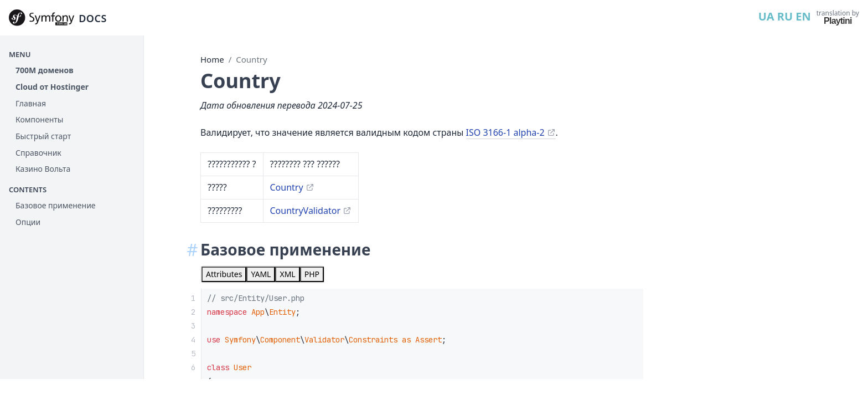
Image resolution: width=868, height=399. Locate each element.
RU (785, 16)
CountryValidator (306, 211)
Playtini (838, 21)
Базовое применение (56, 205)
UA (766, 16)
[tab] (224, 274)
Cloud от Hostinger (52, 87)
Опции (28, 222)
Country (251, 59)
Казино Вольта (43, 169)
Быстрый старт (43, 136)
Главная (31, 103)
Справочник (38, 153)
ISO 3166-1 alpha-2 (505, 132)
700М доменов (45, 70)
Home (212, 59)
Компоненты (39, 119)
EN (803, 16)
